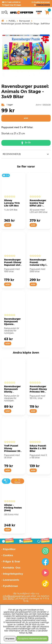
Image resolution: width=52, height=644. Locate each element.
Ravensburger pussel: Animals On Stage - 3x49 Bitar (26, 24)
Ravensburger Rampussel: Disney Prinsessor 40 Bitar (12, 392)
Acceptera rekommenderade (32, 639)
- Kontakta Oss (11, 568)
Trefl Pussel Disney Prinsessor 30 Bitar (12, 450)
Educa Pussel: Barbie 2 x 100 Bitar (38, 448)
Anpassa (10, 639)
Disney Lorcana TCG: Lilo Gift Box (12, 203)
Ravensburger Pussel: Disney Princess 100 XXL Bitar (38, 390)
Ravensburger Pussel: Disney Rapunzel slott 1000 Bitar (13, 264)
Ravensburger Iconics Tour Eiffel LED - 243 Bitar (38, 204)
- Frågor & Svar (11, 561)
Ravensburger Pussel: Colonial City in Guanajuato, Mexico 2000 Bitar (39, 266)
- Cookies (7, 555)
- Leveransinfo (10, 580)
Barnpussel (25, 21)
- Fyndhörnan (10, 586)
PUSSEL (12, 21)
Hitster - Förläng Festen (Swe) (13, 508)
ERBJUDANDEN (43, 5)
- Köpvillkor (9, 549)
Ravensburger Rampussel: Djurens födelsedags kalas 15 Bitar (12, 324)
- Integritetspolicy (12, 574)
